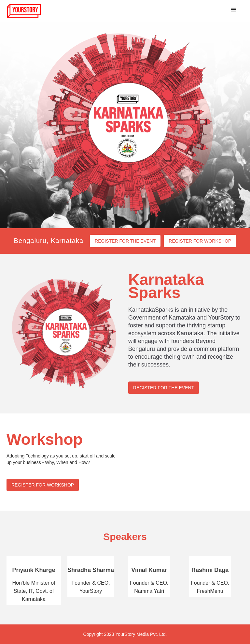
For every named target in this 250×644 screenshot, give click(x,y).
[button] (234, 10)
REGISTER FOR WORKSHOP (200, 241)
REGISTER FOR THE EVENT (125, 241)
